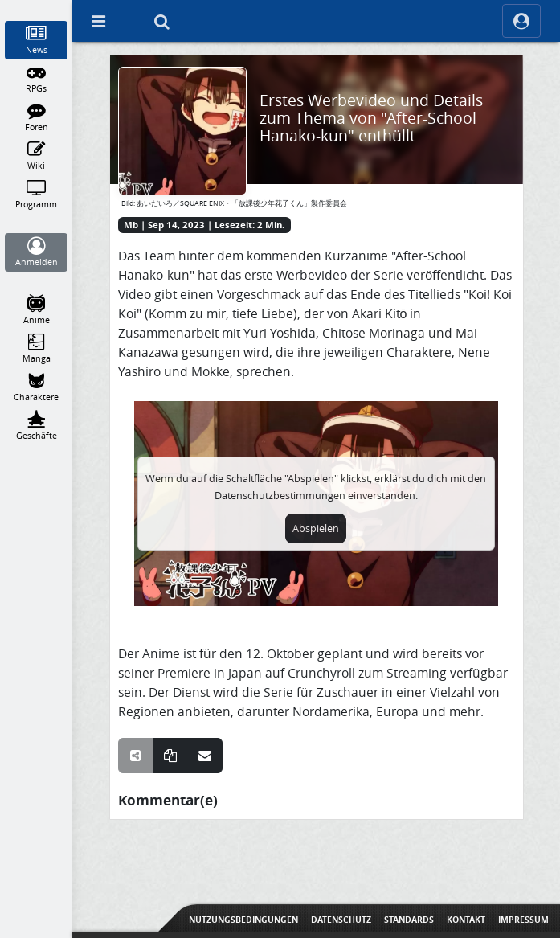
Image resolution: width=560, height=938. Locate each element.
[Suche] (161, 21)
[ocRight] (521, 21)
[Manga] (37, 349)
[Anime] (37, 310)
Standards (409, 920)
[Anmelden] (37, 252)
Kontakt (466, 920)
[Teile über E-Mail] (205, 756)
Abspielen (316, 528)
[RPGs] (37, 79)
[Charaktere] (37, 387)
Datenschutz (341, 920)
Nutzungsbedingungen (243, 920)
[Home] (37, 7)
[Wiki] (37, 156)
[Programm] (37, 195)
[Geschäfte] (37, 426)
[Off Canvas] (98, 21)
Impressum (523, 920)
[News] (37, 40)
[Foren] (37, 117)
